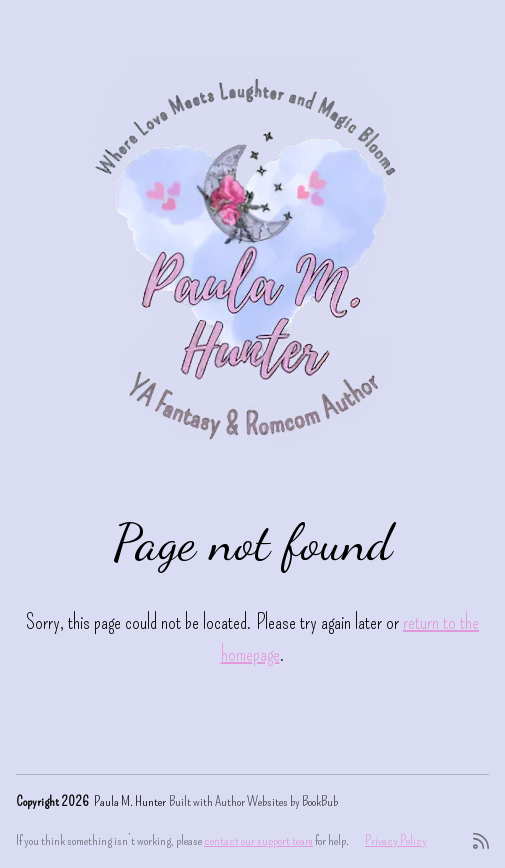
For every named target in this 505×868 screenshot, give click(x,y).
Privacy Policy (396, 840)
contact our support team (258, 840)
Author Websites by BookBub (276, 801)
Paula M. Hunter (130, 801)
